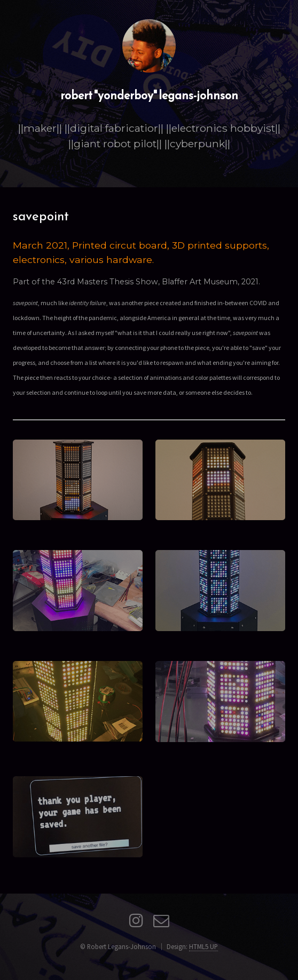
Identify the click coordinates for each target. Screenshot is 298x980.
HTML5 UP (203, 946)
